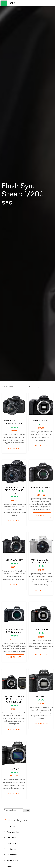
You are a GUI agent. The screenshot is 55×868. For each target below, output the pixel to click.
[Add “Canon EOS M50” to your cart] (15, 585)
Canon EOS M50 (14, 560)
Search (27, 810)
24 (10, 387)
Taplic (11, 3)
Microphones (12, 855)
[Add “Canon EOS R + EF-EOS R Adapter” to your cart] (15, 657)
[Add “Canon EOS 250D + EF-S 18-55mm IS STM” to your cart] (15, 521)
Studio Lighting (12, 861)
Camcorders (12, 838)
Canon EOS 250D (41, 421)
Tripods (10, 866)
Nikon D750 (41, 696)
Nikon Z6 (14, 769)
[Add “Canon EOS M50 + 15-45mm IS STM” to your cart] (42, 590)
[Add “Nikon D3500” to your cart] (42, 654)
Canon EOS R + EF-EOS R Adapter (14, 631)
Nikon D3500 (41, 629)
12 (7, 387)
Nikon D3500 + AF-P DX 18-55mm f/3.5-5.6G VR (14, 699)
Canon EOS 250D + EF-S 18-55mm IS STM (14, 490)
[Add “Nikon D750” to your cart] (42, 724)
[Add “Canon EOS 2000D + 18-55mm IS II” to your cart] (15, 448)
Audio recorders (13, 832)
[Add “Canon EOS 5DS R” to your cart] (42, 515)
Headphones (12, 849)
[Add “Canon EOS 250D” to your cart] (42, 446)
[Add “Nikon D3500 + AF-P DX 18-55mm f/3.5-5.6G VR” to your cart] (15, 729)
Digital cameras (13, 843)
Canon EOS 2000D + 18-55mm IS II (14, 422)
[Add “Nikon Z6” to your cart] (15, 794)
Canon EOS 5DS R (41, 487)
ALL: (13, 387)
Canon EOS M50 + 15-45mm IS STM (41, 561)
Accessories (12, 826)
